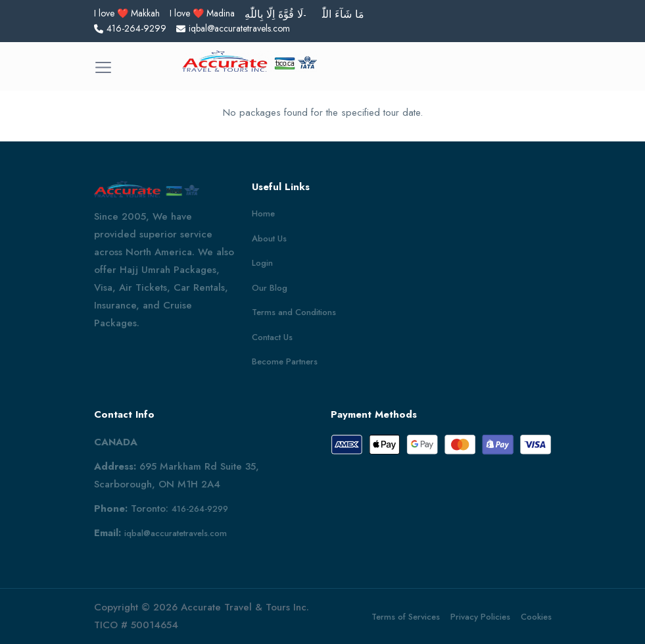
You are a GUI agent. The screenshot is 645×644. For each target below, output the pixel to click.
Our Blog (270, 288)
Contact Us (272, 337)
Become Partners (285, 361)
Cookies (536, 617)
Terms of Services (406, 617)
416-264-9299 (200, 509)
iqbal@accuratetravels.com (176, 533)
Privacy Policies (480, 617)
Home (263, 213)
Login (262, 263)
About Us (269, 238)
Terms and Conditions (294, 312)
